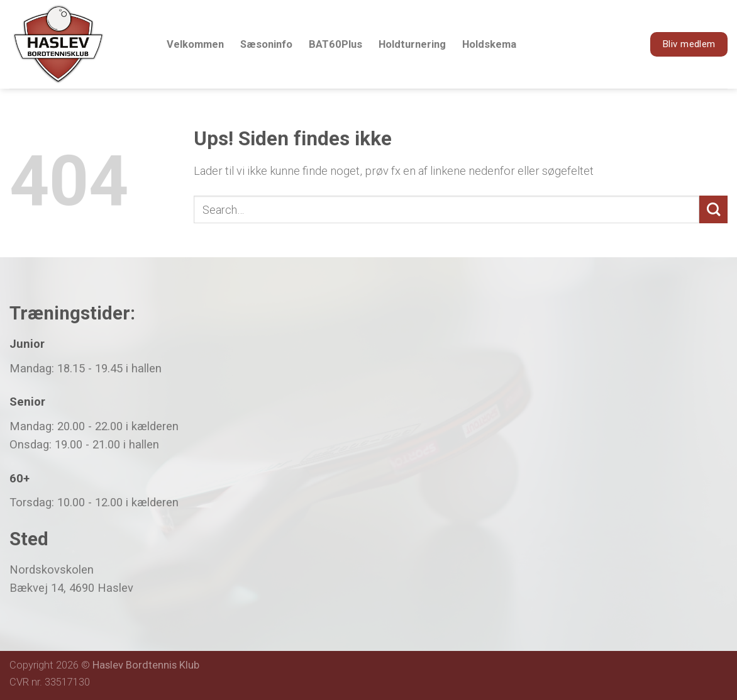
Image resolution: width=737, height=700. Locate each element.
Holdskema (489, 44)
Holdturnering (412, 44)
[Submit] (713, 210)
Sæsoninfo (266, 44)
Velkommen (195, 44)
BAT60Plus (335, 44)
